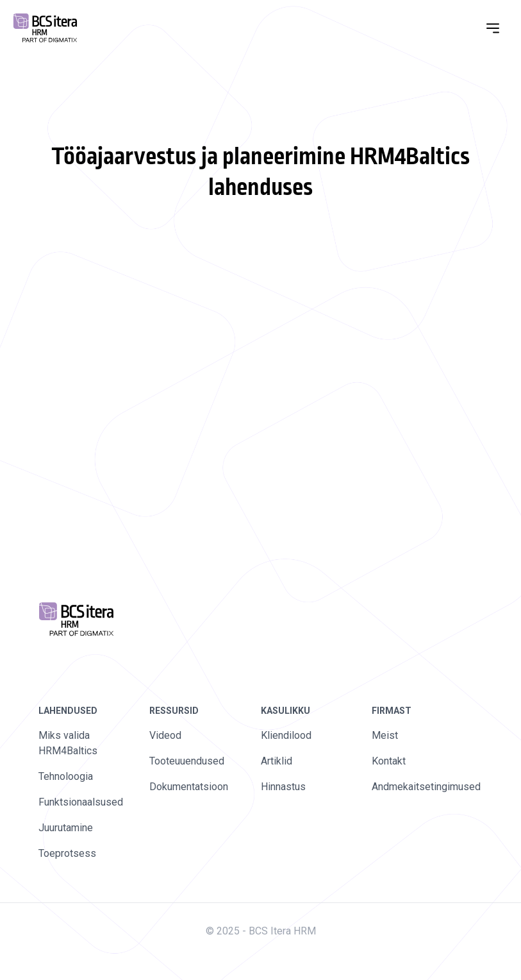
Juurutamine (66, 828)
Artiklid (277, 761)
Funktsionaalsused (81, 802)
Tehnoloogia (66, 776)
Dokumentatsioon (189, 787)
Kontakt (389, 761)
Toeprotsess (67, 853)
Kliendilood (286, 735)
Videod (165, 735)
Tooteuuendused (187, 761)
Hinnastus (283, 787)
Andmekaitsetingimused (426, 787)
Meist (385, 735)
